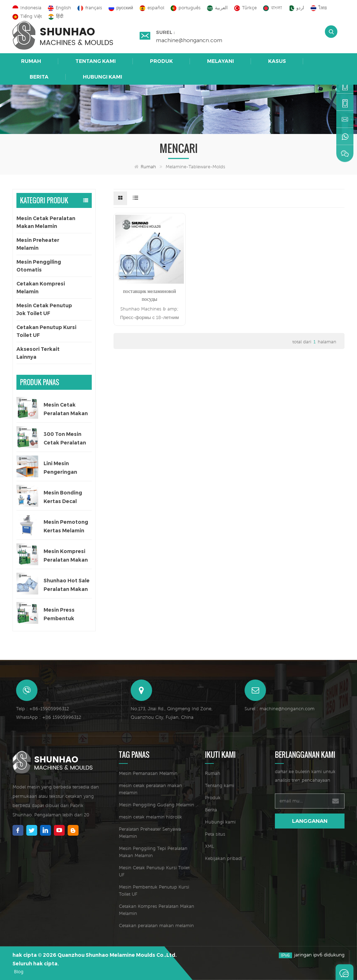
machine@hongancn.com (189, 40)
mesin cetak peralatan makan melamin (150, 789)
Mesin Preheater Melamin (38, 244)
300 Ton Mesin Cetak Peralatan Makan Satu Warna (65, 439)
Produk (161, 61)
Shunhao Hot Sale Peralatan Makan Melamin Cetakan (67, 585)
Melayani (220, 61)
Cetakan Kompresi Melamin (41, 288)
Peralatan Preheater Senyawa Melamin (150, 833)
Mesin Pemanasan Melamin (148, 773)
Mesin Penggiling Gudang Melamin (157, 805)
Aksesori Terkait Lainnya (38, 353)
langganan (310, 821)
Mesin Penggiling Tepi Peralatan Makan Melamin (153, 852)
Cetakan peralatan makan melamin (156, 926)
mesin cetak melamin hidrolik (150, 817)
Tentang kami (95, 61)
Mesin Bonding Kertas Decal (63, 497)
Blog (19, 972)
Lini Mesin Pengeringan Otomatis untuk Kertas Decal (64, 468)
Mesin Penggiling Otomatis (39, 266)
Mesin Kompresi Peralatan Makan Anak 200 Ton (66, 556)
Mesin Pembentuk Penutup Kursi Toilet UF (154, 891)
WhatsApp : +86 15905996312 (49, 717)
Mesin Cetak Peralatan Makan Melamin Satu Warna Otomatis (66, 410)
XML (210, 846)
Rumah (31, 61)
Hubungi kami (102, 77)
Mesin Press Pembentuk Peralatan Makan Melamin (66, 615)
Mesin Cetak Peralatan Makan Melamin (46, 222)
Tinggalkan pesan (345, 972)
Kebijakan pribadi (223, 858)
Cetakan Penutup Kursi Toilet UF (46, 331)
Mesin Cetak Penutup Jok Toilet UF (44, 309)
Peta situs (215, 834)
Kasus (277, 61)
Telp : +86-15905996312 (42, 709)
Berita (39, 77)
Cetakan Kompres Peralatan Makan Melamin (157, 910)
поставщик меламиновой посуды (150, 295)
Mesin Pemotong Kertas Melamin (66, 526)
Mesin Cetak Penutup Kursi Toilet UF (154, 871)
